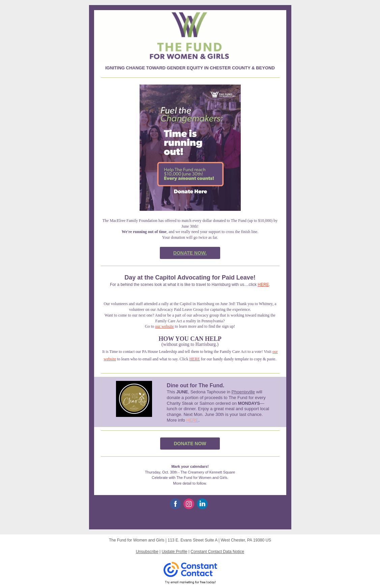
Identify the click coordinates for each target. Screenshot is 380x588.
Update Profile (174, 552)
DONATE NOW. (190, 253)
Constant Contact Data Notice (217, 552)
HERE (263, 285)
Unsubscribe (147, 552)
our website (165, 326)
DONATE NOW (190, 444)
